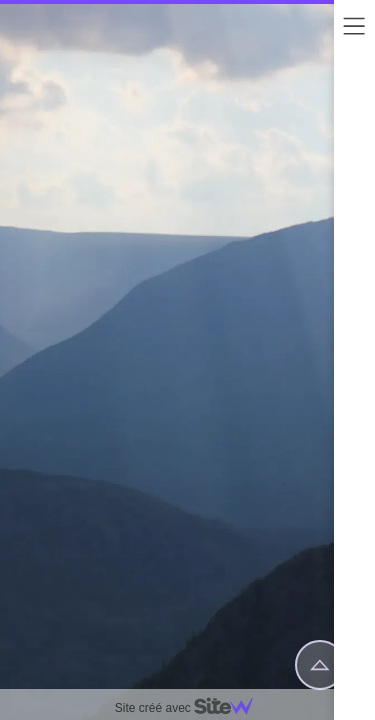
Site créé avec (192, 708)
